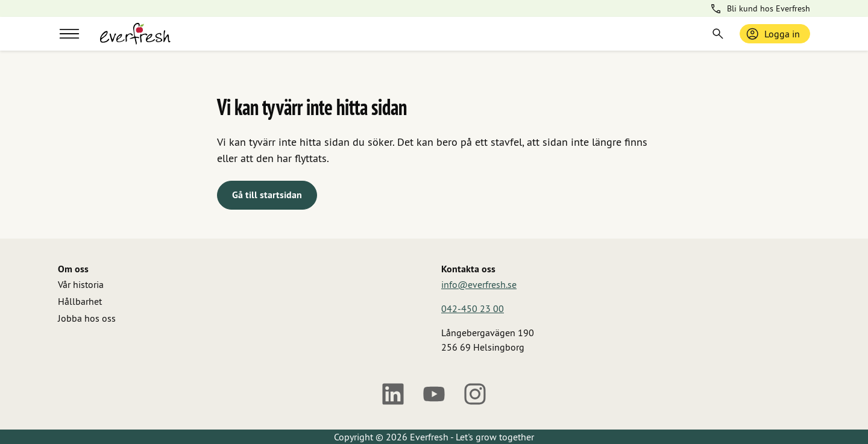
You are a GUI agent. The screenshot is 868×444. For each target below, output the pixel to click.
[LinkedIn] (393, 394)
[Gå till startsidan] (135, 34)
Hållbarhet (80, 301)
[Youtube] (434, 394)
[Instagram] (475, 394)
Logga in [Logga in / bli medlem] (772, 34)
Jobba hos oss (87, 318)
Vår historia (81, 284)
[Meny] (69, 34)
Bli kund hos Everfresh (760, 9)
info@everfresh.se (479, 284)
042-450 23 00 (473, 308)
